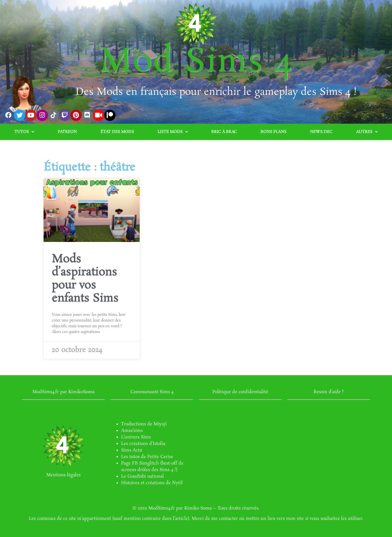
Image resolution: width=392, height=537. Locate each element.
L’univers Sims (136, 437)
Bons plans (273, 132)
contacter (228, 519)
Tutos (24, 132)
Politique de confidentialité (240, 392)
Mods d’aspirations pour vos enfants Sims (85, 279)
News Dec (321, 132)
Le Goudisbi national (143, 476)
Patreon (67, 132)
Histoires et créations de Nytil (152, 483)
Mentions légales (63, 475)
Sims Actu (132, 450)
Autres (367, 132)
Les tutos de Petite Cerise (147, 457)
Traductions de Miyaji (144, 424)
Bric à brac (224, 132)
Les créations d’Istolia (143, 444)
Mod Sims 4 (196, 62)
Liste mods (173, 132)
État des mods (117, 132)
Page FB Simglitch (140, 463)
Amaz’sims (132, 431)
